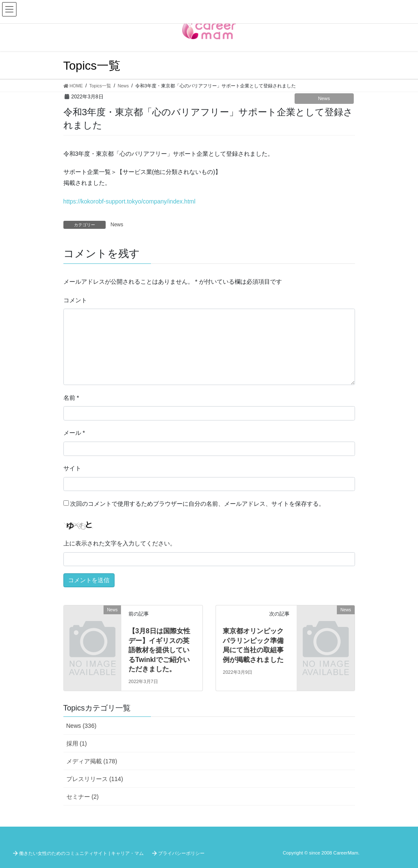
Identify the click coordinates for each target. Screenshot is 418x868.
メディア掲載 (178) (92, 761)
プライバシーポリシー (181, 853)
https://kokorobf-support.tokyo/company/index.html (130, 201)
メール (74, 433)
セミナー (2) (83, 797)
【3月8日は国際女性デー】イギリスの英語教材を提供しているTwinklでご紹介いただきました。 (159, 650)
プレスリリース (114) (95, 779)
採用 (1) (77, 743)
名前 (71, 398)
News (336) (82, 726)
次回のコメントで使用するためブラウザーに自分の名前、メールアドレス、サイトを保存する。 (197, 504)
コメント (75, 300)
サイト (72, 468)
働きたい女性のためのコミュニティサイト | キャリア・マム (81, 853)
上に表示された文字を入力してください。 (120, 543)
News (324, 98)
